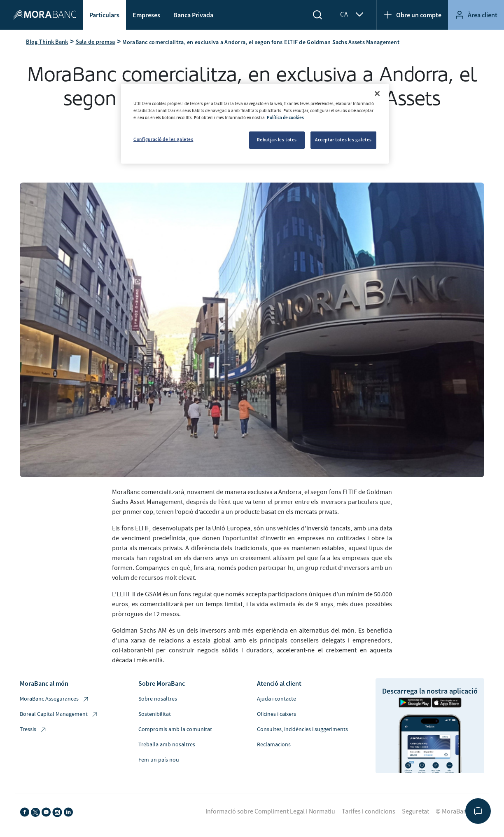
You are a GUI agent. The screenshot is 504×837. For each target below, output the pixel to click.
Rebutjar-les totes (277, 140)
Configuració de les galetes (163, 139)
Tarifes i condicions (369, 811)
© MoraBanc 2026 (460, 811)
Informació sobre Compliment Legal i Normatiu (270, 811)
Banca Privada (193, 15)
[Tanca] (377, 94)
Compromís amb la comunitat (175, 729)
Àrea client (476, 15)
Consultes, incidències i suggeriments (302, 729)
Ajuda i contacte (276, 699)
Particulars (104, 15)
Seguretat (415, 811)
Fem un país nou (159, 760)
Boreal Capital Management (59, 714)
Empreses (146, 15)
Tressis (33, 730)
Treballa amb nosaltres (167, 745)
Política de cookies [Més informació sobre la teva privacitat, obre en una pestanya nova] (285, 117)
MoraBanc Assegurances (55, 699)
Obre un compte (412, 15)
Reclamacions (274, 745)
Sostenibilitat (155, 714)
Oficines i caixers (276, 714)
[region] (255, 124)
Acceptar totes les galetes (343, 140)
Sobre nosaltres (158, 699)
